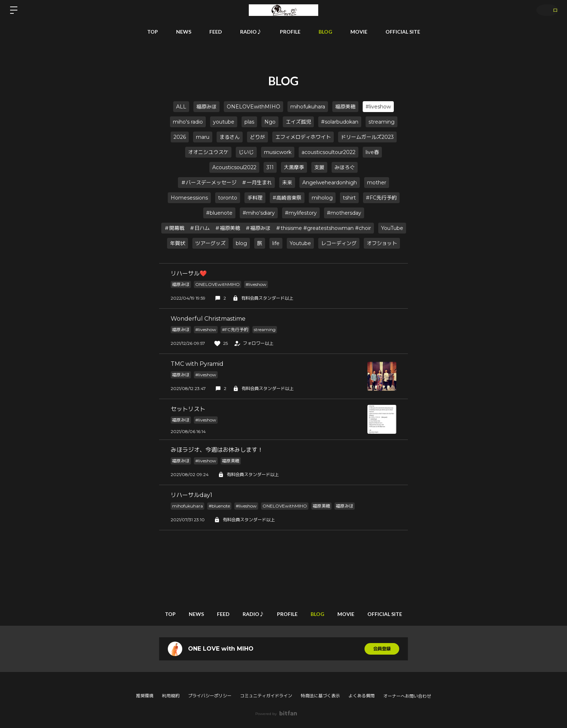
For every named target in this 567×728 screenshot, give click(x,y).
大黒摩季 (294, 167)
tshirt (349, 198)
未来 (287, 183)
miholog (322, 198)
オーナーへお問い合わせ (407, 696)
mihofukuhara (308, 107)
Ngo (270, 122)
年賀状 (178, 243)
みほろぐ (345, 167)
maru (203, 137)
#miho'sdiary (259, 213)
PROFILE (290, 32)
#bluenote (219, 213)
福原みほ (206, 107)
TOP (153, 32)
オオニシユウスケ (208, 152)
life (276, 243)
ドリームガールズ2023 (367, 137)
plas (249, 122)
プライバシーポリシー (210, 696)
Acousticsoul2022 (234, 167)
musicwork (278, 152)
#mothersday (344, 213)
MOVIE (359, 32)
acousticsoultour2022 (329, 152)
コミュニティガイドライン (266, 696)
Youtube (300, 243)
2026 (180, 137)
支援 (319, 167)
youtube (224, 122)
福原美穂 (345, 107)
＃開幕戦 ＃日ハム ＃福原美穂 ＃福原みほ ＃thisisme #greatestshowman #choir (268, 228)
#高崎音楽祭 (287, 198)
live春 (372, 152)
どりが (257, 137)
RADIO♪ (251, 32)
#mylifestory (301, 213)
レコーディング (339, 243)
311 (270, 167)
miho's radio (188, 122)
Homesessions (189, 198)
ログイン (545, 10)
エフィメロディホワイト (303, 137)
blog (241, 243)
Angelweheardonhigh (330, 183)
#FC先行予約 (381, 198)
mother (377, 183)
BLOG (325, 32)
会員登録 (382, 649)
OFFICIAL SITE (403, 32)
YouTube (392, 228)
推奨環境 (145, 696)
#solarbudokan (340, 122)
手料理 (255, 198)
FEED (216, 32)
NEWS (184, 32)
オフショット (382, 243)
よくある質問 (362, 696)
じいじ (246, 152)
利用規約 (171, 696)
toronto (228, 198)
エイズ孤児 (298, 122)
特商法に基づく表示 (320, 696)
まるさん (230, 137)
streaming (381, 122)
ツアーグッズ (210, 243)
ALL (181, 107)
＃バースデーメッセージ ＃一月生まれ (226, 183)
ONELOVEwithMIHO (253, 107)
